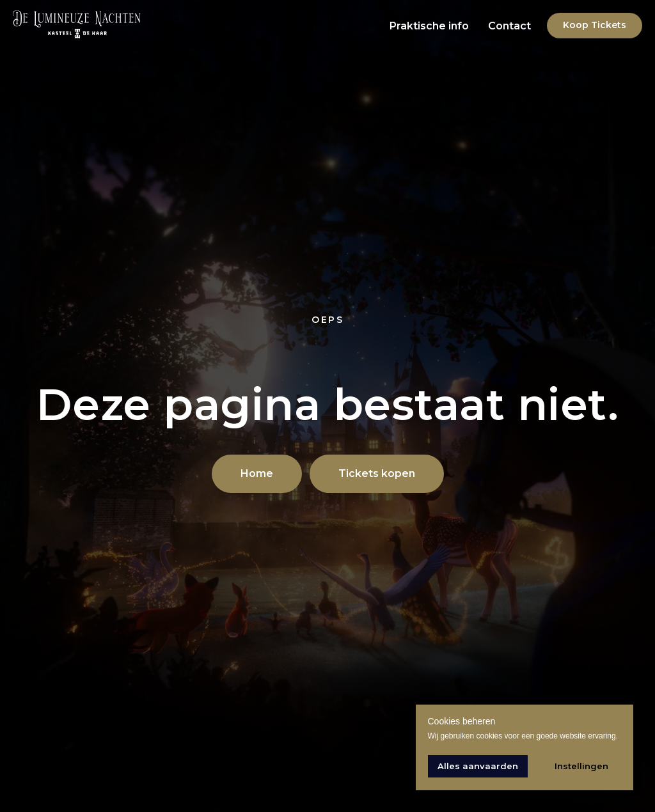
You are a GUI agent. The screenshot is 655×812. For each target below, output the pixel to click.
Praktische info (429, 26)
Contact (509, 26)
